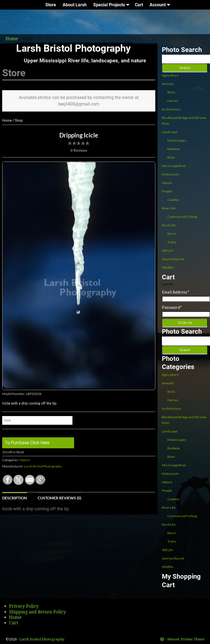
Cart (139, 5)
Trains (172, 242)
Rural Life (169, 225)
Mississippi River (174, 166)
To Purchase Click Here (27, 443)
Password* (172, 307)
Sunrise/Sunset (173, 259)
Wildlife (168, 267)
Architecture (171, 109)
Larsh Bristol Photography (73, 48)
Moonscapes (177, 140)
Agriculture (170, 75)
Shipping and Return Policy (37, 612)
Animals (168, 84)
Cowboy (173, 200)
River (171, 157)
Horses (173, 101)
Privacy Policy (24, 606)
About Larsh (75, 5)
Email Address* (176, 292)
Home (7, 120)
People (167, 191)
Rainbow (173, 149)
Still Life (167, 251)
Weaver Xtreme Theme (186, 639)
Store (51, 5)
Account (161, 5)
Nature (25, 460)
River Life (169, 208)
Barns (172, 234)
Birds (171, 92)
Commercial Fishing (182, 217)
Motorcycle (170, 174)
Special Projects (112, 5)
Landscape (170, 132)
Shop (19, 120)
